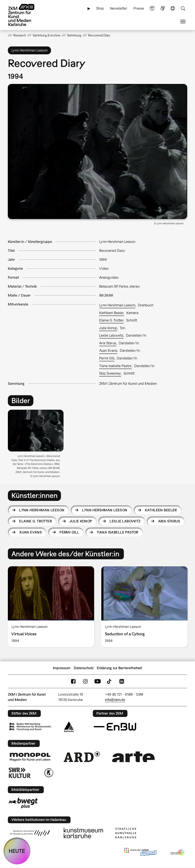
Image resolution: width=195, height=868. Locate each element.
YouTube (97, 681)
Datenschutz (84, 668)
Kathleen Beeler (112, 313)
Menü (183, 22)
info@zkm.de (115, 700)
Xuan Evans (108, 350)
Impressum (62, 668)
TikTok (110, 681)
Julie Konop (108, 328)
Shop (100, 8)
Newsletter (119, 8)
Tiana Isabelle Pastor (115, 366)
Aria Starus (108, 343)
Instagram (85, 681)
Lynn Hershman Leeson (117, 305)
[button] (98, 151)
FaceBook (73, 681)
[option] (37, 445)
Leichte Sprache (152, 8)
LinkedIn (122, 681)
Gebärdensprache (162, 8)
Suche (183, 8)
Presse (139, 8)
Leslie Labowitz (111, 335)
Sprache (173, 8)
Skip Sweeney (110, 373)
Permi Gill (107, 358)
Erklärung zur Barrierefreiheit (119, 668)
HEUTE (17, 851)
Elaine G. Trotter (111, 320)
